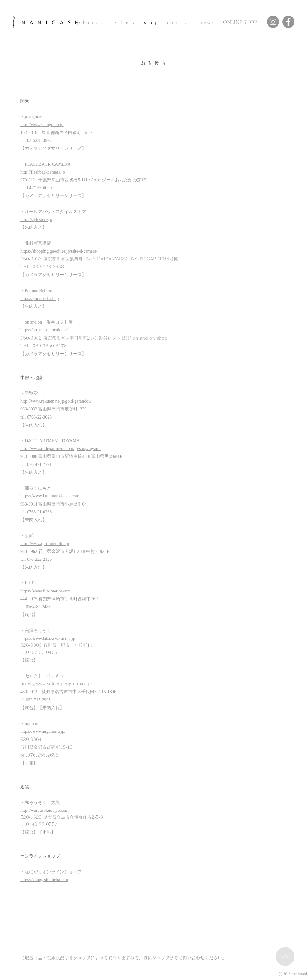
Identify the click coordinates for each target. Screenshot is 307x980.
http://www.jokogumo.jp (42, 125)
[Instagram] (273, 22)
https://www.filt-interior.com (46, 591)
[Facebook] (288, 22)
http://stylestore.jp (36, 220)
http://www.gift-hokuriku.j (44, 544)
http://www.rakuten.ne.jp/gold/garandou (55, 401)
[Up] (285, 956)
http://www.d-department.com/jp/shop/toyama (61, 449)
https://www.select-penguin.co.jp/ (56, 684)
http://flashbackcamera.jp (43, 172)
